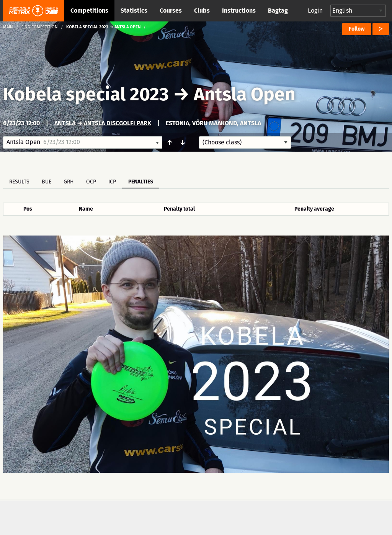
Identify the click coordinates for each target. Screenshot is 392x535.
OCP (91, 182)
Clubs (202, 11)
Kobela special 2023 (86, 94)
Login (315, 11)
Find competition (40, 27)
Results (19, 182)
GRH (69, 182)
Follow (357, 29)
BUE (47, 182)
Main (8, 27)
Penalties (141, 182)
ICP (112, 182)
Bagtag (278, 11)
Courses (171, 11)
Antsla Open (245, 94)
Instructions (239, 11)
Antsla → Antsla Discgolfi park (103, 123)
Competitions (89, 11)
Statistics (134, 11)
